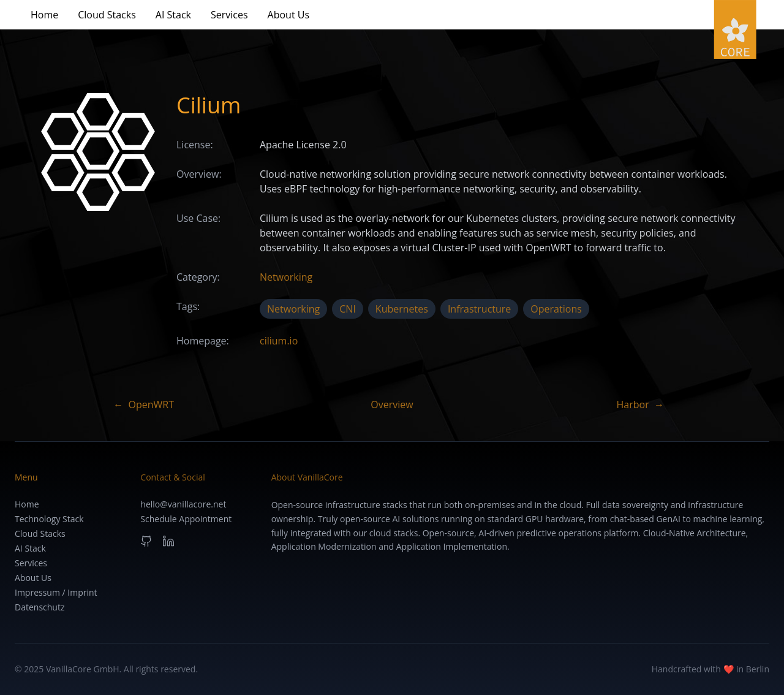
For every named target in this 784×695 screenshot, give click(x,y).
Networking (286, 277)
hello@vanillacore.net (183, 504)
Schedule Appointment (186, 519)
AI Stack (173, 15)
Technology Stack (49, 519)
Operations (556, 309)
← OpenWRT (144, 404)
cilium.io (279, 341)
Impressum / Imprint (56, 592)
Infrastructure (479, 309)
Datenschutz (40, 607)
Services (229, 15)
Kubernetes (402, 309)
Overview (392, 404)
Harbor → (641, 404)
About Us (289, 15)
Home (44, 15)
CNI (348, 309)
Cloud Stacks (107, 15)
